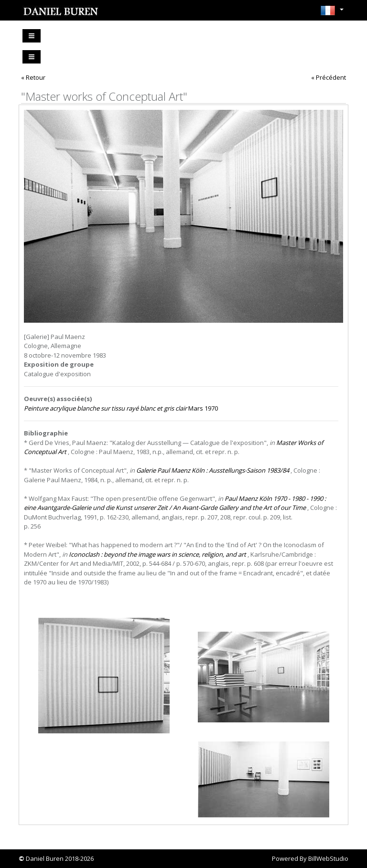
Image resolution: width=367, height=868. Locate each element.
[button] (332, 13)
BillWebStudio (328, 858)
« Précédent (329, 77)
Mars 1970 (121, 408)
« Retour (33, 77)
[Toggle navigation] (32, 36)
